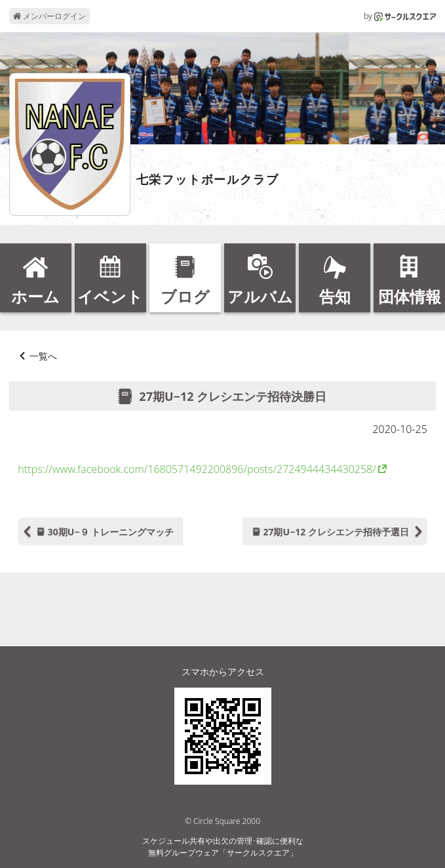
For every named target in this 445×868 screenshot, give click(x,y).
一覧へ (43, 356)
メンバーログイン (49, 16)
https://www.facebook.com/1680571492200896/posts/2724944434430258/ (197, 469)
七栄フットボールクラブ (208, 180)
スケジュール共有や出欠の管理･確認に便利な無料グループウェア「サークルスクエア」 (223, 847)
